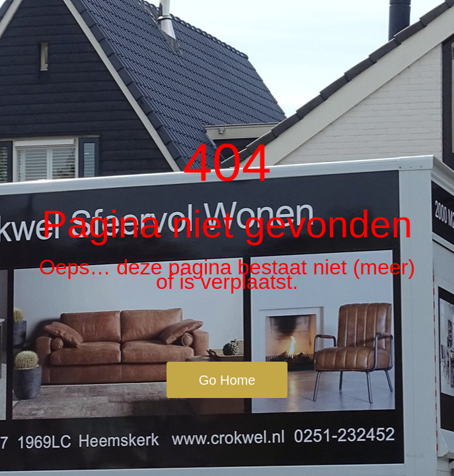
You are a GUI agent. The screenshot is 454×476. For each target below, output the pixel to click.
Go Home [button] (227, 380)
